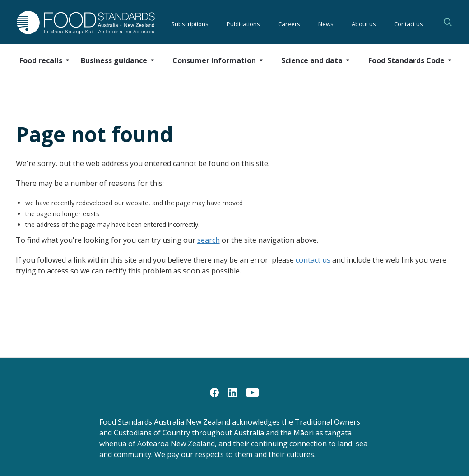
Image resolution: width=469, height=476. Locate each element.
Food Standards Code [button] (406, 60)
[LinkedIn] (232, 392)
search (209, 240)
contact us (313, 260)
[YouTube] (253, 392)
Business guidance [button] (114, 60)
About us (364, 23)
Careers (289, 23)
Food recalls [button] (41, 60)
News (326, 23)
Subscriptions (190, 23)
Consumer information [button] (214, 60)
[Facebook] (214, 392)
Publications (243, 23)
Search (448, 22)
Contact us (409, 23)
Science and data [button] (312, 60)
